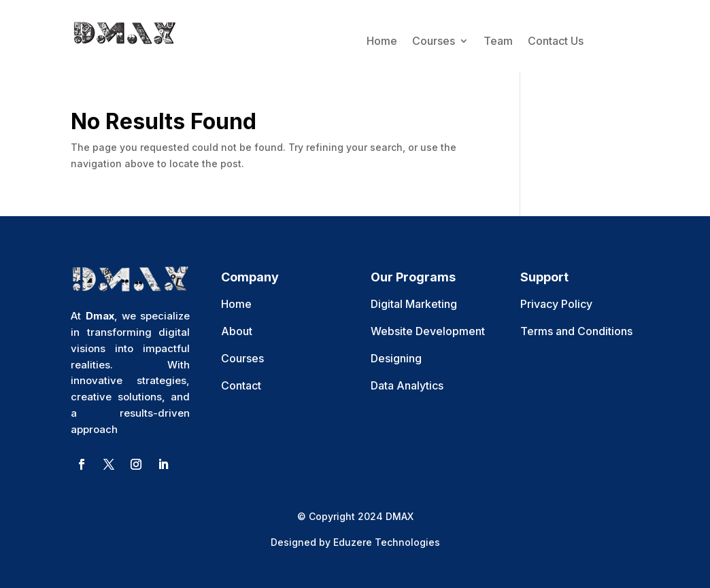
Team (498, 41)
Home (382, 41)
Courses (434, 41)
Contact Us (556, 41)
